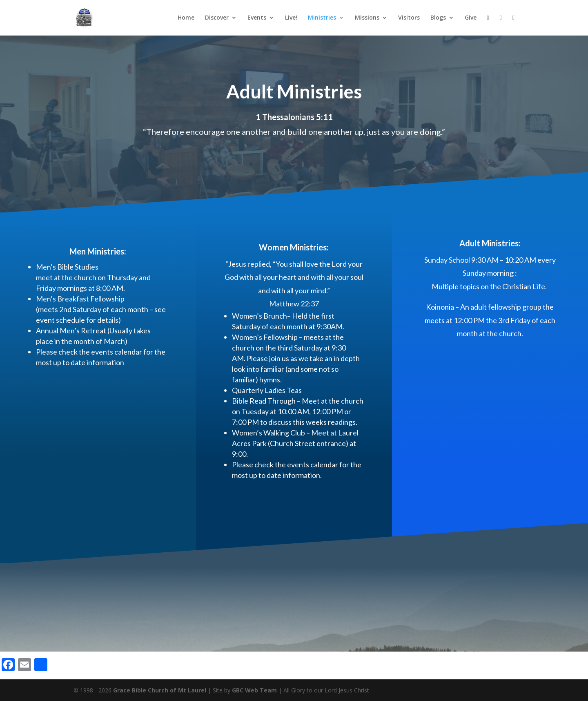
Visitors (409, 18)
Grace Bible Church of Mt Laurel (160, 690)
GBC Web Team (254, 690)
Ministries (322, 18)
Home (186, 18)
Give (471, 18)
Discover (217, 18)
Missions (367, 18)
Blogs (438, 18)
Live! (291, 18)
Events (257, 18)
